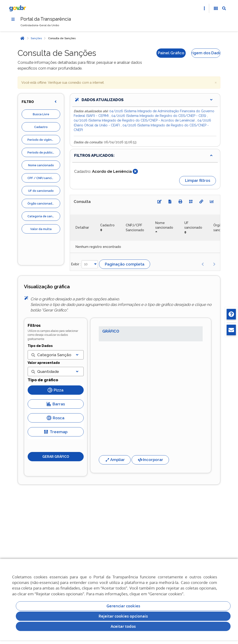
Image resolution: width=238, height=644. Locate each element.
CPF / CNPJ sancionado (44, 178)
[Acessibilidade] (216, 8)
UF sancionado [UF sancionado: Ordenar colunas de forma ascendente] (193, 225)
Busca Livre (41, 114)
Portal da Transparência (46, 19)
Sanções (36, 38)
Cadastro (41, 127)
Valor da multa (41, 229)
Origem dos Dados (206, 53)
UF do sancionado (41, 191)
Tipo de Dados (40, 346)
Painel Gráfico (171, 53)
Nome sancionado (41, 165)
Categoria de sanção (43, 216)
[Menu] (13, 19)
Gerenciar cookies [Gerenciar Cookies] (123, 606)
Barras (56, 404)
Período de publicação (44, 152)
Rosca (56, 418)
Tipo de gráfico (43, 380)
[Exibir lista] (77, 355)
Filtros (34, 325)
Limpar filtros (198, 180)
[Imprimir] (180, 202)
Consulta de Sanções (62, 38)
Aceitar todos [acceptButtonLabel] (123, 626)
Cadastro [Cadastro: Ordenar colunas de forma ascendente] (107, 225)
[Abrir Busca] (224, 8)
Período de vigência (42, 140)
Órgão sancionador (41, 203)
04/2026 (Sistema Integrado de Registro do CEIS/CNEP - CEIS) (159, 116)
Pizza (56, 390)
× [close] (216, 82)
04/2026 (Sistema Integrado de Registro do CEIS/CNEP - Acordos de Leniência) (135, 120)
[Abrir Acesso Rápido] (204, 8)
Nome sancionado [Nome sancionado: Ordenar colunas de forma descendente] (164, 225)
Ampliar (115, 460)
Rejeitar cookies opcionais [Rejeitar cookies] (123, 616)
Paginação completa (125, 264)
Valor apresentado (44, 363)
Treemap (56, 432)
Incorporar (150, 460)
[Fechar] (135, 171)
